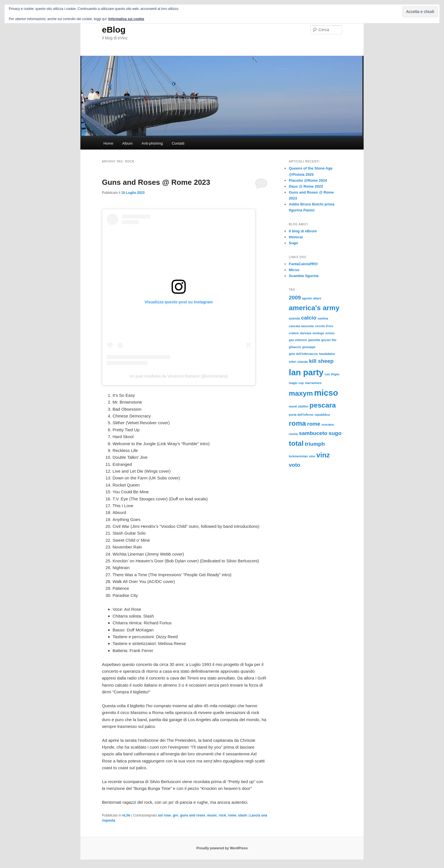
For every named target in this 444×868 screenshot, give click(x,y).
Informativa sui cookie (126, 19)
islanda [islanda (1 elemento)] (303, 362)
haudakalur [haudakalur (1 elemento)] (327, 354)
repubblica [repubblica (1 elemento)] (322, 415)
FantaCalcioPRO (303, 264)
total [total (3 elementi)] (296, 443)
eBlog (114, 30)
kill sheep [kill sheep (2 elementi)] (321, 361)
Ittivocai (296, 237)
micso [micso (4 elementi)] (326, 393)
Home (108, 143)
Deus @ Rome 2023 (306, 186)
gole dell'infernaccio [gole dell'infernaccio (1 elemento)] (303, 354)
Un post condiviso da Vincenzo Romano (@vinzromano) (179, 376)
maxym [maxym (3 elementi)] (301, 393)
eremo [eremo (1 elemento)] (330, 333)
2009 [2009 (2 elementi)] (295, 298)
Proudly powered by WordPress (222, 848)
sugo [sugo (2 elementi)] (335, 433)
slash (243, 815)
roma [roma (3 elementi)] (297, 423)
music (212, 815)
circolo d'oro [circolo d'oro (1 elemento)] (324, 326)
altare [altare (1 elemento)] (317, 298)
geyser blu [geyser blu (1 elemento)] (329, 340)
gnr (175, 815)
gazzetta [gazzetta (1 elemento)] (314, 340)
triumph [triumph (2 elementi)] (315, 444)
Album (127, 143)
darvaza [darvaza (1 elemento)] (306, 333)
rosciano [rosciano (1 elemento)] (328, 425)
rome (232, 815)
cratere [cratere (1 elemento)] (294, 333)
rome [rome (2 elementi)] (314, 424)
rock (222, 815)
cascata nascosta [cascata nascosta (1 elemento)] (301, 326)
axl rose (164, 815)
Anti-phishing (152, 143)
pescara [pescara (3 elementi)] (323, 405)
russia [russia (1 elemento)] (293, 434)
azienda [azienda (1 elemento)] (294, 318)
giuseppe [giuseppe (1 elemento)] (309, 347)
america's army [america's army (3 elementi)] (314, 308)
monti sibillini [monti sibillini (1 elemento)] (299, 406)
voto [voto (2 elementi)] (294, 465)
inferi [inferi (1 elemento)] (293, 362)
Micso (294, 270)
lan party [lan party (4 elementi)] (306, 372)
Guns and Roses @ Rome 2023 (156, 182)
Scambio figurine (304, 276)
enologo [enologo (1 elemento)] (318, 333)
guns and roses (193, 815)
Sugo (293, 243)
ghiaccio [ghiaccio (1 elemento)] (295, 347)
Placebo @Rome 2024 (308, 180)
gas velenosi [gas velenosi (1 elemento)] (298, 340)
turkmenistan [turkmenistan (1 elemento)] (298, 456)
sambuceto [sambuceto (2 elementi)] (313, 433)
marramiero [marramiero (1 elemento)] (313, 383)
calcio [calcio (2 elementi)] (309, 318)
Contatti (178, 143)
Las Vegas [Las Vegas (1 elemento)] (332, 374)
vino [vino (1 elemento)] (312, 456)
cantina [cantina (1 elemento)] (323, 318)
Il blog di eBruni (303, 231)
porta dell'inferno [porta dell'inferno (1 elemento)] (301, 415)
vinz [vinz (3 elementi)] (323, 455)
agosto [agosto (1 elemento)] (307, 298)
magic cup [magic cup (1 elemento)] (296, 383)
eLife (126, 815)
